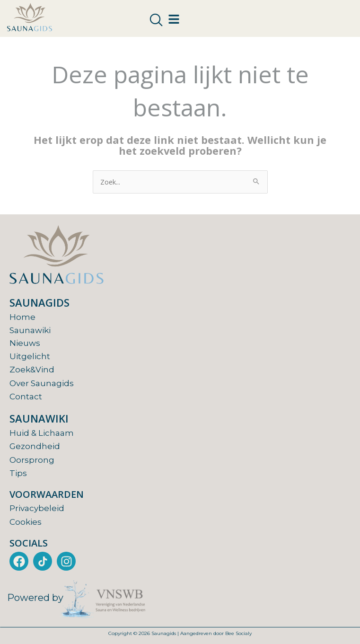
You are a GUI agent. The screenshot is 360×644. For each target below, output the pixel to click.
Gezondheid (35, 446)
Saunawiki (30, 330)
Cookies (26, 522)
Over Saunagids (42, 383)
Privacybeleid (37, 508)
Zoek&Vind (32, 370)
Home (22, 317)
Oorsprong (32, 460)
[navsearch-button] (156, 20)
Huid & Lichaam (42, 433)
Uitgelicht (30, 356)
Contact (26, 397)
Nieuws (25, 343)
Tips (18, 473)
